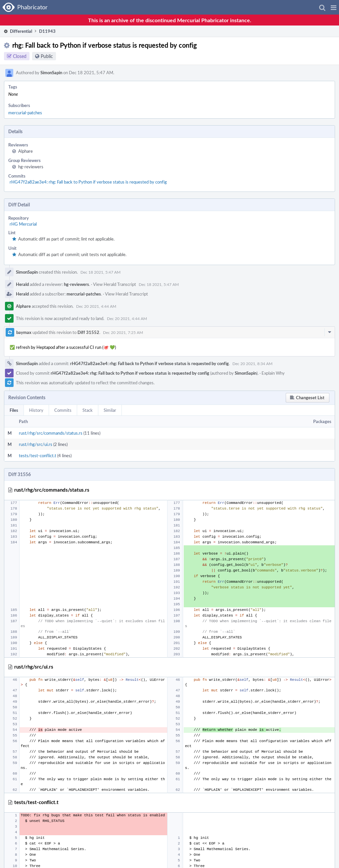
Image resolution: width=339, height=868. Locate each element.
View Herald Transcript (115, 284)
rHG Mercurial (23, 224)
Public (47, 56)
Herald (22, 284)
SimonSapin (51, 73)
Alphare (25, 151)
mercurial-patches (25, 113)
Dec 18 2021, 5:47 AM (100, 272)
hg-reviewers (31, 167)
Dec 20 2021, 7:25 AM (123, 332)
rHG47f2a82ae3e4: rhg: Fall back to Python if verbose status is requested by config (88, 182)
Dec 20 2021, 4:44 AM (96, 306)
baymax (24, 332)
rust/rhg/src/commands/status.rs (51, 433)
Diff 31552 (88, 332)
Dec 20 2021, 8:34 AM (252, 363)
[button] (334, 7)
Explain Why (273, 373)
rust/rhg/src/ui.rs (36, 444)
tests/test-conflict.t (38, 456)
